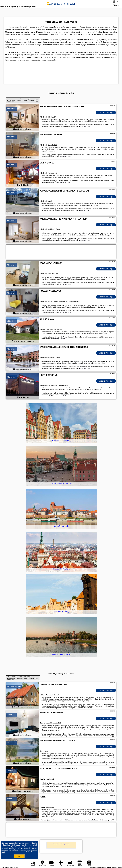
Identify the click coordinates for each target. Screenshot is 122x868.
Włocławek (11, 109)
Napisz (120, 867)
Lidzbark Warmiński (14, 687)
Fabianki (10, 321)
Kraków (9, 715)
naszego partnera (84, 126)
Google (34, 843)
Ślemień (10, 771)
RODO (3, 853)
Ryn (8, 743)
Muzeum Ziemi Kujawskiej (61, 844)
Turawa (9, 799)
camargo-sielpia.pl (61, 4)
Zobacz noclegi (106, 112)
